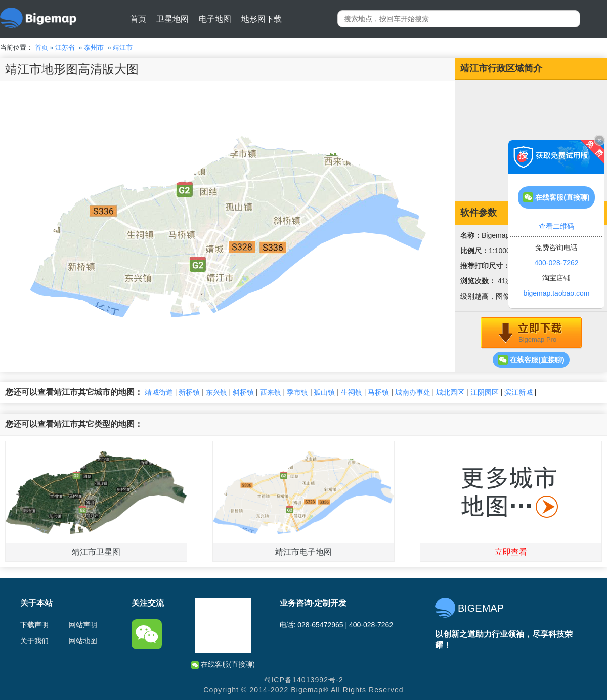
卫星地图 (172, 19)
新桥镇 (189, 392)
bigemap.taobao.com (557, 293)
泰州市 (94, 47)
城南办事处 (413, 392)
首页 (138, 19)
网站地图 (83, 641)
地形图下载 (262, 19)
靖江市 (123, 47)
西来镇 (271, 392)
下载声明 (34, 625)
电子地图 (215, 19)
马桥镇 (378, 392)
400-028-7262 (556, 263)
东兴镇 (216, 392)
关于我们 (34, 641)
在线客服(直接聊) (531, 360)
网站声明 (83, 625)
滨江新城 (518, 392)
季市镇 (297, 392)
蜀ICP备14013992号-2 (303, 680)
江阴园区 (485, 392)
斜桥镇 (243, 392)
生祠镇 (352, 392)
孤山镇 (324, 392)
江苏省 (65, 47)
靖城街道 (159, 392)
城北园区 (450, 392)
